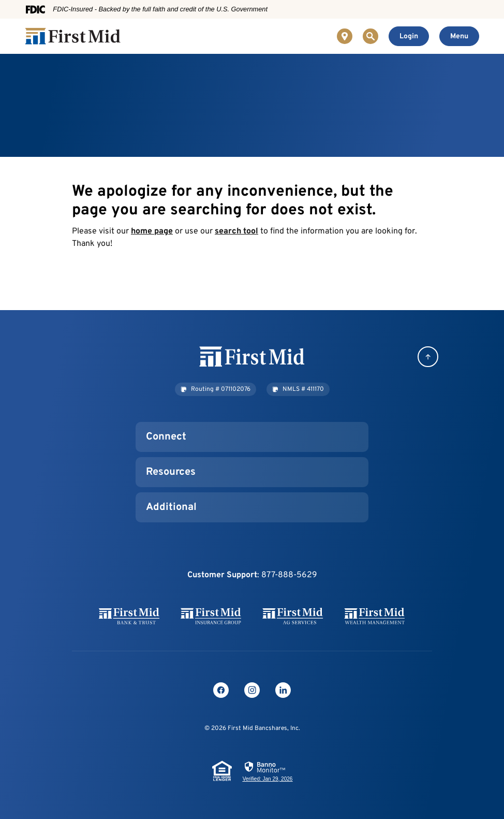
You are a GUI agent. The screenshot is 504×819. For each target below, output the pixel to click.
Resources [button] (171, 472)
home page (152, 231)
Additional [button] (171, 507)
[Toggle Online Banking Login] (409, 36)
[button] (216, 389)
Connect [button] (166, 437)
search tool (236, 231)
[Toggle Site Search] (370, 36)
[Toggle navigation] (459, 36)
